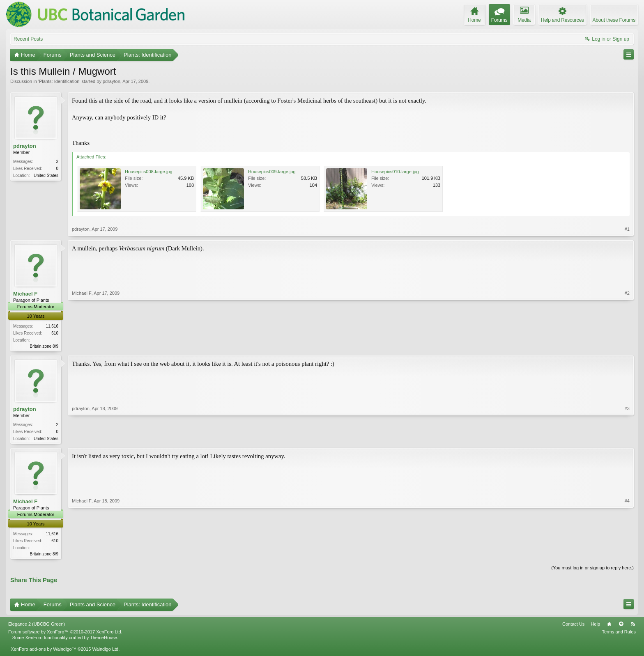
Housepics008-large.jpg (149, 172)
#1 (627, 229)
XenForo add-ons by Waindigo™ (43, 651)
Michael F (25, 294)
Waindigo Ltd (105, 651)
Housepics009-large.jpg (272, 172)
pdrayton (112, 81)
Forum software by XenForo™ (65, 634)
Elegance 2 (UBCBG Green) (37, 626)
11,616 (52, 326)
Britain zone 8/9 (44, 346)
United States (46, 175)
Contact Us (573, 626)
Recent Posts (28, 39)
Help (595, 626)
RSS (633, 626)
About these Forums (614, 20)
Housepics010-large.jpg (395, 172)
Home (609, 626)
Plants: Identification (59, 81)
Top (621, 626)
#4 (627, 555)
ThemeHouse (103, 640)
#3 (627, 438)
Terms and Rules (619, 634)
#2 (627, 345)
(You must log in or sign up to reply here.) (592, 570)
